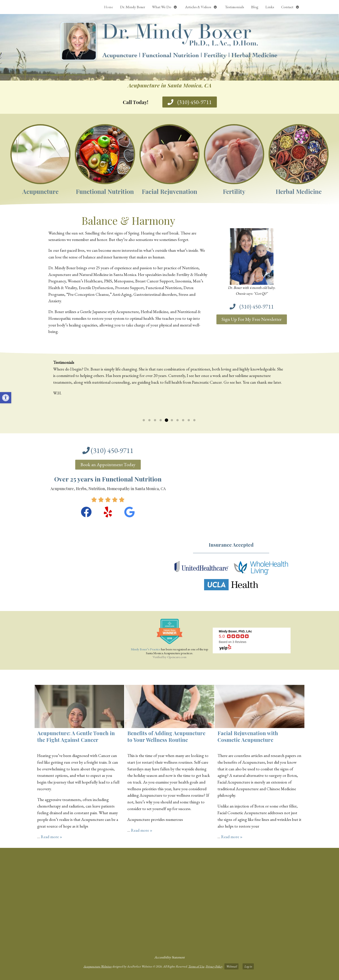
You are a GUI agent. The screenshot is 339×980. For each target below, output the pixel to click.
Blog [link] (255, 7)
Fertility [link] (234, 191)
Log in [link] (248, 966)
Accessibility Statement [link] (169, 957)
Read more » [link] (51, 837)
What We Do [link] (162, 7)
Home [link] (108, 7)
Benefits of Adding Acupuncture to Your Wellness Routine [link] (166, 736)
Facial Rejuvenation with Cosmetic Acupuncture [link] (248, 736)
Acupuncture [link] (40, 191)
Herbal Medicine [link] (299, 191)
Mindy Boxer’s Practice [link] (146, 649)
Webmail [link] (231, 966)
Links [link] (270, 7)
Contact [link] (287, 7)
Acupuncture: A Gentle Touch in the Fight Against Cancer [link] (76, 736)
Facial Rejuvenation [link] (169, 191)
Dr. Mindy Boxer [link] (133, 7)
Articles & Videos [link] (198, 7)
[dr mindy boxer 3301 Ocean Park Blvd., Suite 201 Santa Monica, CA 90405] (169, 900)
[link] (6, 398)
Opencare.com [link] (177, 657)
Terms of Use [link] (196, 966)
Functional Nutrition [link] (105, 191)
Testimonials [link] (235, 7)
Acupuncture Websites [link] (98, 966)
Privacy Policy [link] (214, 966)
